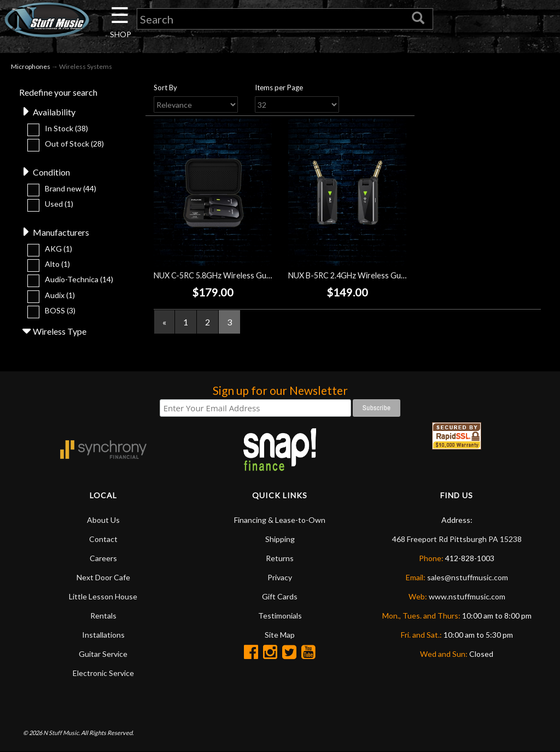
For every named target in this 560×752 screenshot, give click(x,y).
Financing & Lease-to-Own (280, 520)
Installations (103, 635)
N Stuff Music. (62, 733)
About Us (103, 520)
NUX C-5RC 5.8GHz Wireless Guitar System (230, 275)
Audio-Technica (79, 279)
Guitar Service (103, 654)
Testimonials (280, 616)
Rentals (103, 616)
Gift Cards (280, 596)
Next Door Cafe (103, 577)
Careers (103, 558)
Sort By (165, 88)
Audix (60, 295)
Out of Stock (74, 144)
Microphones (31, 66)
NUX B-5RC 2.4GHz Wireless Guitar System (364, 275)
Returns (280, 558)
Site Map (280, 635)
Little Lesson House (103, 596)
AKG (59, 249)
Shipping (280, 539)
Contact (103, 539)
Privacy (280, 577)
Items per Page (279, 88)
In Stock (66, 128)
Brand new (71, 188)
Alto (57, 264)
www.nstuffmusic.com (467, 596)
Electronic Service (103, 673)
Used (59, 204)
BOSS (60, 310)
